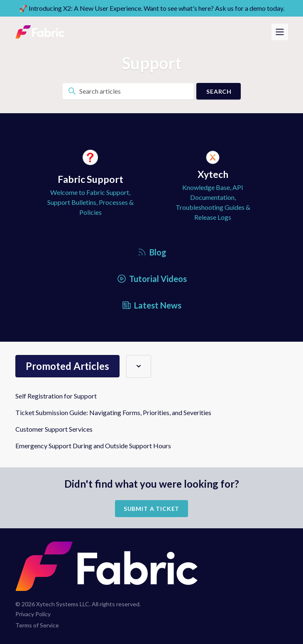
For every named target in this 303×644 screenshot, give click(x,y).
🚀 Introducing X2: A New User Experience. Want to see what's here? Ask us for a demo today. (152, 8)
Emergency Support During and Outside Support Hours (93, 446)
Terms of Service (37, 625)
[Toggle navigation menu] (279, 32)
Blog (152, 252)
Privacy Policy (33, 614)
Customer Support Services (54, 429)
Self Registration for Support (56, 396)
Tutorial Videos (152, 279)
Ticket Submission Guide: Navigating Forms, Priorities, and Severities (113, 412)
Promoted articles (67, 366)
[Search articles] (128, 91)
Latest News (151, 305)
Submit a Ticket (152, 509)
